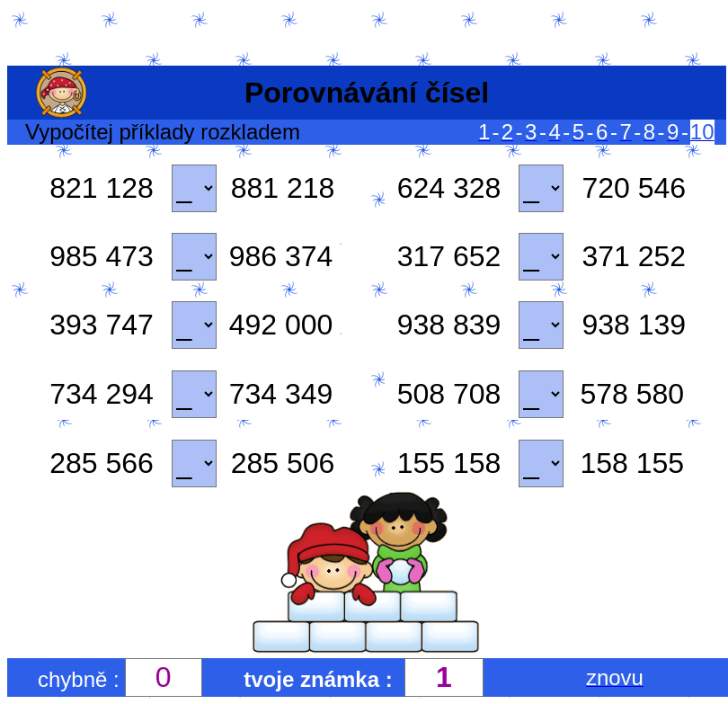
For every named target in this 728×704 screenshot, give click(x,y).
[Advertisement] (364, 34)
